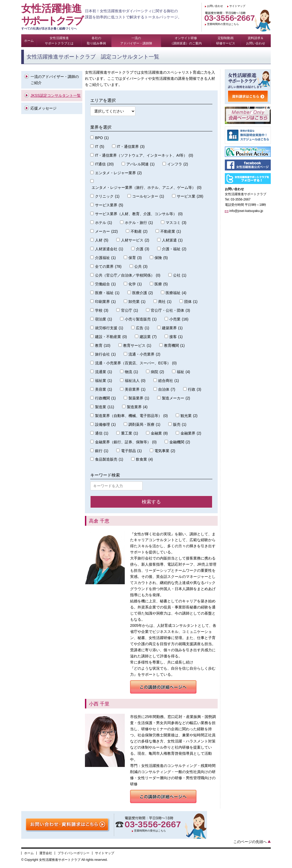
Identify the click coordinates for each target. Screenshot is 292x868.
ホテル (104, 223)
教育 (103, 346)
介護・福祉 (174, 249)
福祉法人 (135, 381)
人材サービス (135, 240)
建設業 (148, 337)
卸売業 (137, 302)
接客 (176, 337)
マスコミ (176, 223)
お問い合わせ (215, 6)
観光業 (189, 416)
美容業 (104, 389)
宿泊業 (104, 319)
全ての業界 (108, 267)
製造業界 (137, 407)
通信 (102, 433)
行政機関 (105, 398)
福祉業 (104, 381)
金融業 (159, 433)
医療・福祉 (107, 293)
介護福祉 (105, 258)
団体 (191, 302)
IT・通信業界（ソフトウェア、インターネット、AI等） (144, 155)
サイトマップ (237, 6)
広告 (143, 328)
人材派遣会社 (109, 249)
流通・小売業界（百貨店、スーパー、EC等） (136, 363)
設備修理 (105, 425)
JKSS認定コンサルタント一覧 (56, 95)
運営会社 (46, 853)
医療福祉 (176, 293)
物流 (131, 372)
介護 (143, 249)
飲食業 (144, 459)
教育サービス (137, 346)
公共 (141, 267)
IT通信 (104, 164)
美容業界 (135, 389)
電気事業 (165, 451)
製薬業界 (139, 398)
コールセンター (148, 196)
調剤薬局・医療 (144, 425)
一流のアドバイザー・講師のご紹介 (55, 80)
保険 (161, 258)
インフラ (178, 164)
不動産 (139, 231)
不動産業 (171, 231)
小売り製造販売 (141, 319)
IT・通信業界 (131, 147)
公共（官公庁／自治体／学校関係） (128, 275)
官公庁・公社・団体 (170, 310)
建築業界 (172, 328)
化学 (135, 284)
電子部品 (131, 451)
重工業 (130, 433)
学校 (102, 310)
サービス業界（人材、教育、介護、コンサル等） (139, 214)
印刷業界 (105, 302)
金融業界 (191, 433)
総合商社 (169, 381)
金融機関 (180, 442)
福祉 (183, 372)
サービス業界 (109, 205)
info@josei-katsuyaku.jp (246, 211)
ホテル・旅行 (139, 223)
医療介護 (143, 293)
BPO (102, 138)
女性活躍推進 (53, 17)
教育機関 (174, 346)
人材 (102, 240)
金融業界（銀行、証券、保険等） (126, 442)
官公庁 (130, 310)
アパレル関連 (140, 164)
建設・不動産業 (111, 337)
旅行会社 (105, 354)
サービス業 (190, 196)
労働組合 (105, 284)
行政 (195, 389)
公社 (180, 275)
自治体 (167, 389)
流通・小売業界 (144, 354)
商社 (165, 302)
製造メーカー (176, 398)
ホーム (29, 853)
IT (100, 147)
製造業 (105, 407)
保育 (135, 258)
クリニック (107, 196)
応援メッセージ (44, 108)
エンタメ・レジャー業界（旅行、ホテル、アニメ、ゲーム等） (147, 188)
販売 (180, 425)
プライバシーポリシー (74, 853)
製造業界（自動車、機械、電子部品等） (131, 416)
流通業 (104, 372)
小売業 (179, 319)
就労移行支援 (109, 328)
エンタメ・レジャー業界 (118, 173)
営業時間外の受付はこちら (223, 24)
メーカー (106, 231)
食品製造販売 (109, 459)
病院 (157, 372)
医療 (161, 284)
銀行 (102, 451)
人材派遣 (172, 240)
